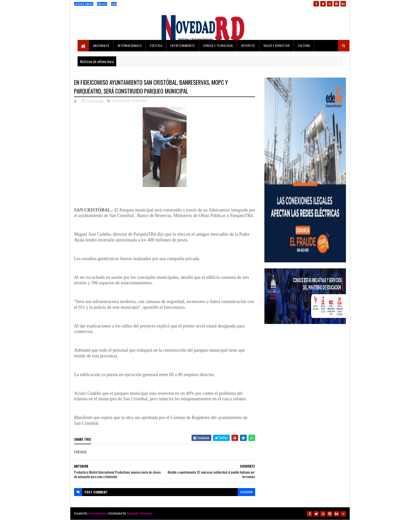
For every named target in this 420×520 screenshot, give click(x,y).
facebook (246, 492)
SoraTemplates (98, 513)
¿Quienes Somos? (84, 4)
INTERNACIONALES (130, 46)
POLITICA (156, 46)
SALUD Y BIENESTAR (277, 46)
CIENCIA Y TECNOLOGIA (218, 46)
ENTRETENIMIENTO (183, 46)
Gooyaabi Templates (140, 513)
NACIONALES (101, 46)
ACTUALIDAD (121, 101)
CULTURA (304, 46)
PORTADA (140, 101)
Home (114, 4)
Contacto (102, 4)
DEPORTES (248, 46)
